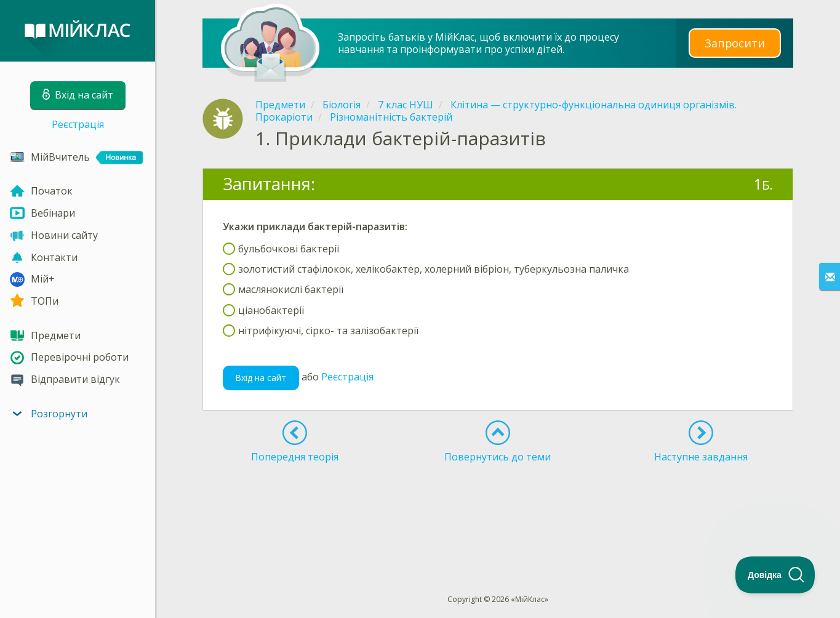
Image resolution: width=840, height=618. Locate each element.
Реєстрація (78, 124)
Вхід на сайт (261, 378)
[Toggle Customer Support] (775, 575)
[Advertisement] (498, 506)
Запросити (735, 43)
